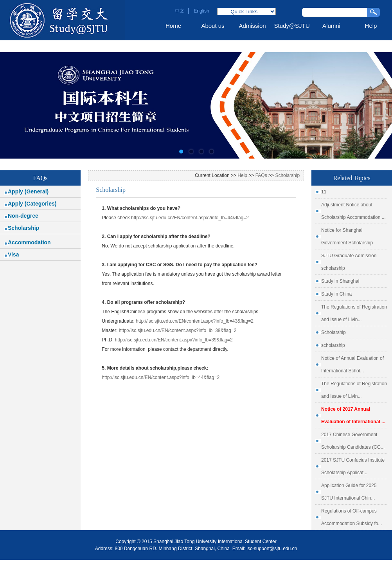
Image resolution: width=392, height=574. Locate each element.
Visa (13, 255)
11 (324, 192)
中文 (180, 11)
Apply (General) (28, 191)
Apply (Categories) (32, 204)
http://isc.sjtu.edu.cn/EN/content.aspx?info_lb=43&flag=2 (195, 321)
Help (371, 26)
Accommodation (29, 242)
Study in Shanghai (340, 281)
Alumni (331, 26)
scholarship (333, 345)
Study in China (336, 294)
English (201, 11)
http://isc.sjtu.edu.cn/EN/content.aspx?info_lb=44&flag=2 (190, 218)
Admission (252, 26)
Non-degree (23, 216)
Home (173, 26)
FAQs (261, 175)
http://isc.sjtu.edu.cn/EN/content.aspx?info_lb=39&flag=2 (174, 340)
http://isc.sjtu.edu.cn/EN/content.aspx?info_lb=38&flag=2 (178, 330)
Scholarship (23, 228)
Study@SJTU (292, 26)
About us (213, 26)
